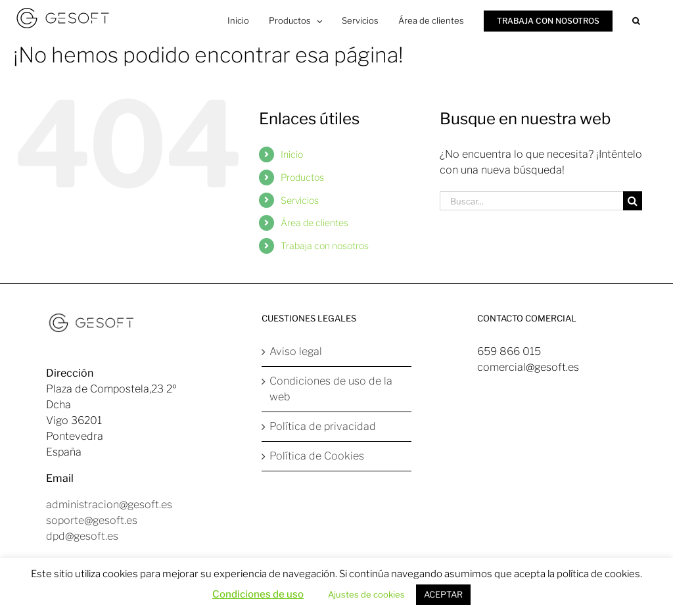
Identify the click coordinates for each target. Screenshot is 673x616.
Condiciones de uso (258, 594)
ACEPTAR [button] (443, 594)
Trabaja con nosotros (325, 246)
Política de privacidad (323, 426)
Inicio (292, 154)
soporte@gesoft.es (92, 520)
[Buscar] (633, 201)
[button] (636, 20)
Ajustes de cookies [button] (366, 594)
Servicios (300, 200)
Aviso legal (296, 351)
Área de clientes (314, 223)
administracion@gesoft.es (109, 505)
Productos (302, 177)
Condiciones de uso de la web (331, 389)
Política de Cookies (317, 456)
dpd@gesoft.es (82, 536)
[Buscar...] (531, 201)
